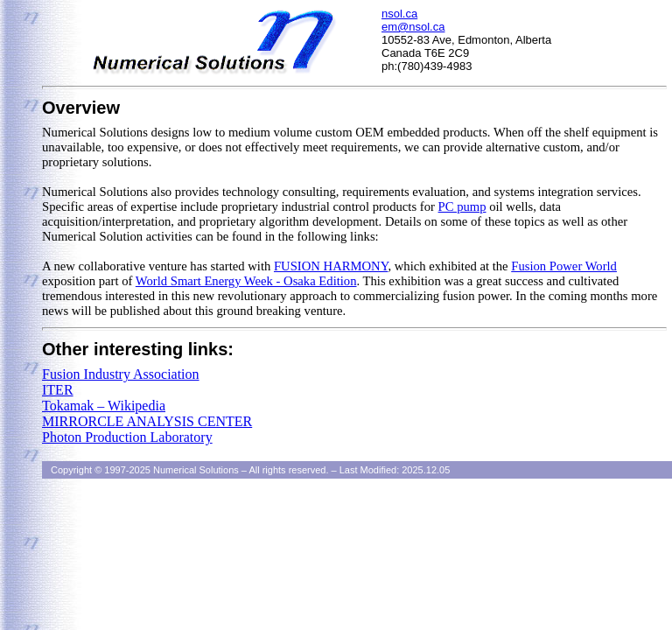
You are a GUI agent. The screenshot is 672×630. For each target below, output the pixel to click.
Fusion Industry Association (121, 374)
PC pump (462, 206)
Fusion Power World (564, 266)
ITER (58, 390)
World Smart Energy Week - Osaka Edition (246, 281)
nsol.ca (399, 14)
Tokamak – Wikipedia (104, 406)
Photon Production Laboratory (127, 437)
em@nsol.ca (413, 27)
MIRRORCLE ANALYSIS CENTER (147, 421)
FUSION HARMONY (331, 266)
